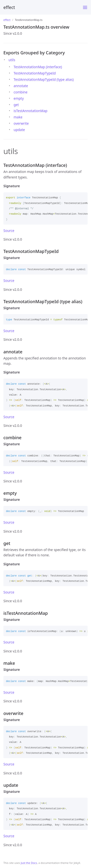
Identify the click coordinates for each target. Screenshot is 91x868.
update (19, 130)
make (18, 117)
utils (12, 60)
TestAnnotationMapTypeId (35, 73)
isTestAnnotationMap (30, 111)
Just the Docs (29, 863)
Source (9, 231)
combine (21, 92)
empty (19, 98)
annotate (21, 86)
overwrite (21, 123)
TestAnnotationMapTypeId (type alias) (44, 79)
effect (9, 7)
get (16, 105)
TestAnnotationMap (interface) (38, 67)
